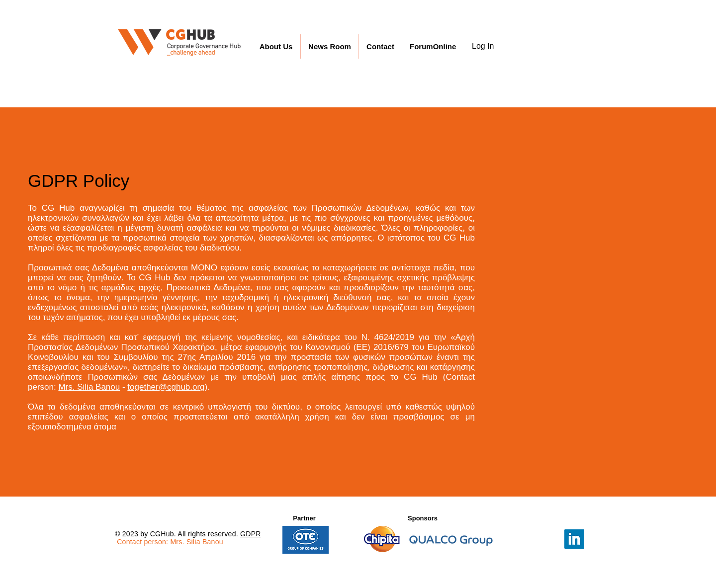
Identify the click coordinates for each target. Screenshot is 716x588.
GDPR (251, 534)
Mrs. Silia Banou (89, 387)
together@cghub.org (166, 387)
